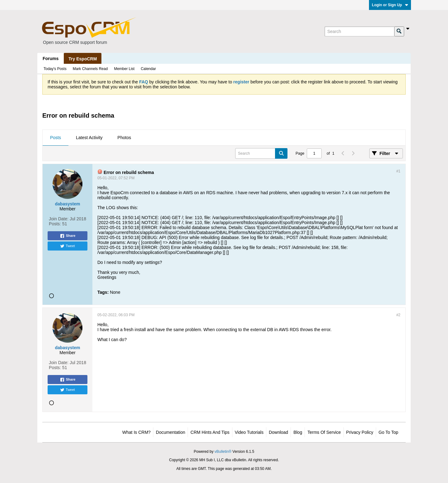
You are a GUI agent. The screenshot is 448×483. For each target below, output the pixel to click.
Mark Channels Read (90, 69)
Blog (298, 432)
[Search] (359, 31)
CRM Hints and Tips (210, 432)
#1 (398, 171)
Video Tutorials (249, 432)
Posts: (55, 224)
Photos (124, 138)
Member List (124, 69)
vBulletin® (223, 452)
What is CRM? (136, 432)
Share (68, 236)
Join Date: (59, 219)
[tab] (56, 138)
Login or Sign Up (390, 5)
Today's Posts (55, 69)
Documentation (170, 432)
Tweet (67, 246)
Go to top (388, 432)
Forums (51, 59)
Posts (56, 138)
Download (278, 432)
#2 (398, 315)
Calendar (148, 69)
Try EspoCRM (83, 59)
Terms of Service (324, 432)
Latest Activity (89, 138)
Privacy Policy (360, 432)
